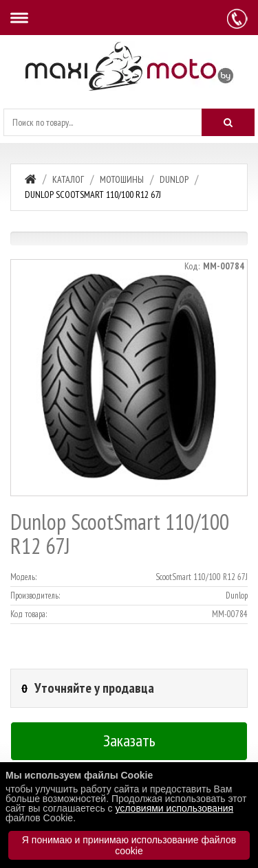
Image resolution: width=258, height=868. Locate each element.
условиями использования (174, 808)
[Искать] (228, 122)
